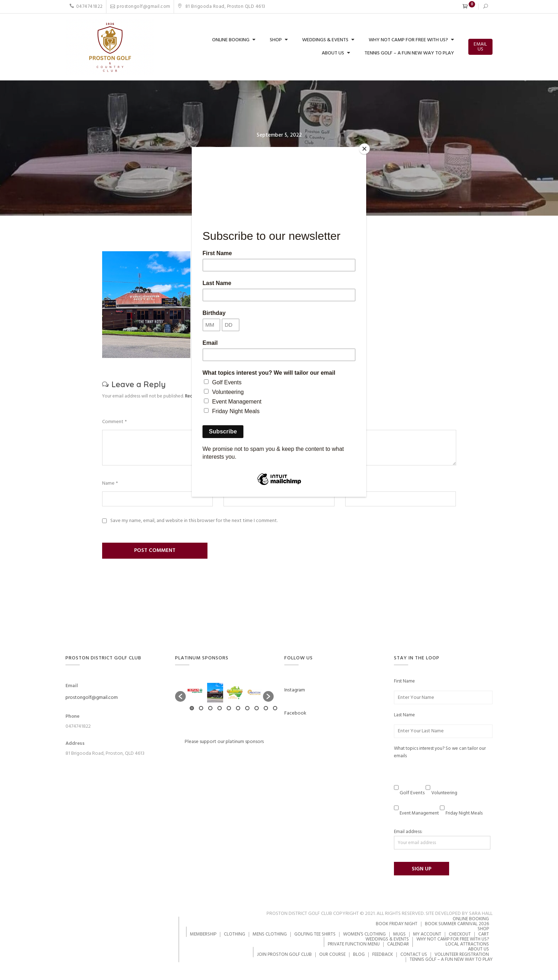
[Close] (364, 149)
